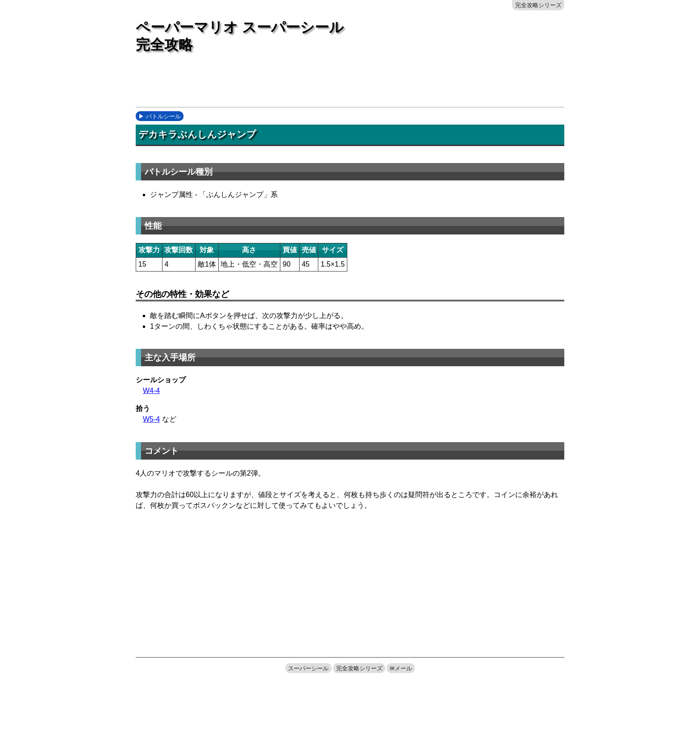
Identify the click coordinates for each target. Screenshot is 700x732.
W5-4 (151, 419)
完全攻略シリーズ (538, 5)
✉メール (401, 668)
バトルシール (163, 116)
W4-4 (151, 391)
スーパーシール (308, 668)
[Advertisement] (298, 84)
